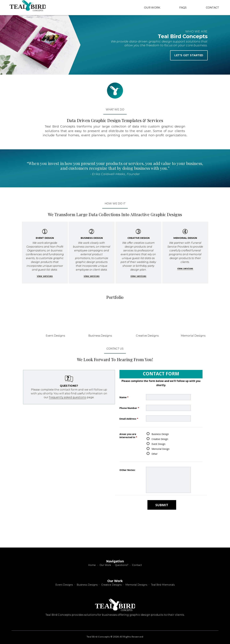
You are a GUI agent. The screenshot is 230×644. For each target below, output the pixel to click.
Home (92, 565)
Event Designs (64, 585)
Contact (212, 8)
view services (45, 276)
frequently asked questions (67, 397)
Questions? (122, 565)
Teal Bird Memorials (163, 585)
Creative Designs (111, 585)
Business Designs (87, 585)
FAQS (183, 8)
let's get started (189, 55)
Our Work (152, 8)
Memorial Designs (136, 585)
